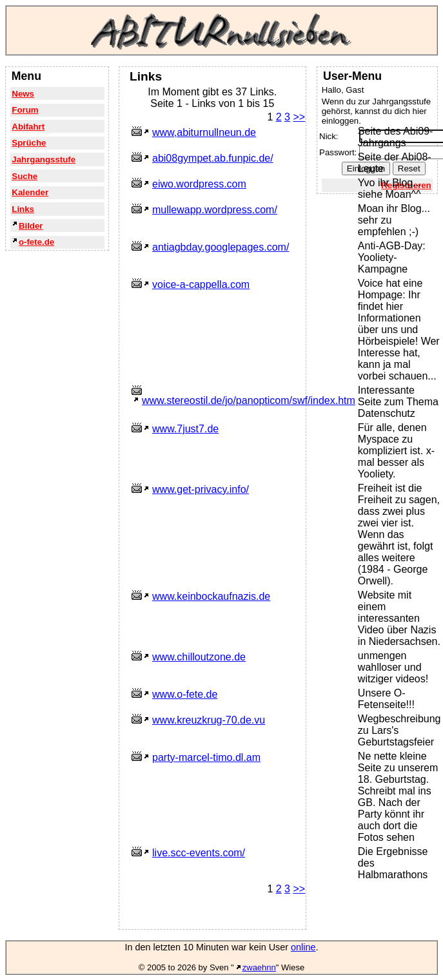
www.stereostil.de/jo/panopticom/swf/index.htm (249, 400)
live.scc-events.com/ (199, 853)
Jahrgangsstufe (44, 159)
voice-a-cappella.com (201, 284)
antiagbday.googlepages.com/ (221, 247)
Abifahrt (28, 127)
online (303, 947)
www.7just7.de (185, 429)
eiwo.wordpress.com (199, 184)
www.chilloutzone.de (199, 657)
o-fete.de (36, 242)
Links (23, 209)
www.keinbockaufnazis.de (211, 596)
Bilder (31, 226)
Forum (25, 110)
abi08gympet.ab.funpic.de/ (213, 158)
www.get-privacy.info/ (201, 489)
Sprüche (29, 143)
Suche (25, 176)
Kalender (30, 192)
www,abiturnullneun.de (204, 132)
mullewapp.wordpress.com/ (215, 210)
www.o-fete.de (185, 694)
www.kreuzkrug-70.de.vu (209, 720)
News (23, 94)
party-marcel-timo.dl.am (206, 757)
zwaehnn (259, 967)
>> (299, 117)
